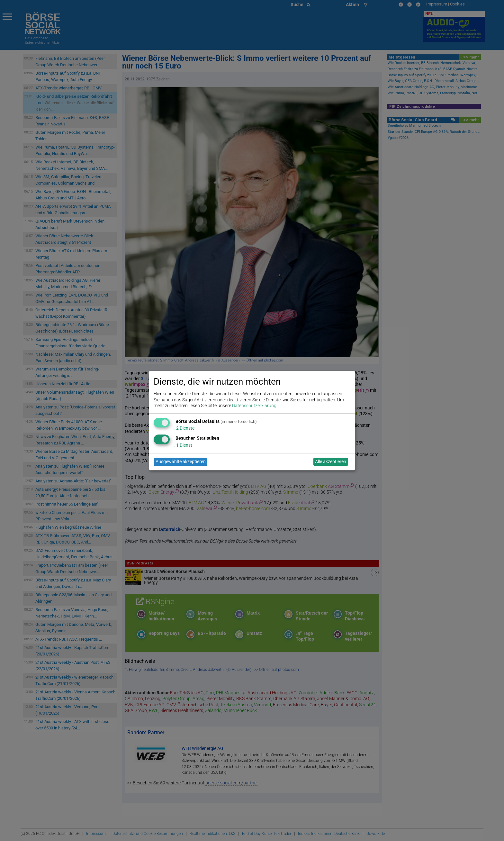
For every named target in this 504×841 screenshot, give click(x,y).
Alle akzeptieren (331, 462)
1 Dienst (183, 445)
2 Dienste (184, 428)
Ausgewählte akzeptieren (181, 462)
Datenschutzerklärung (254, 406)
